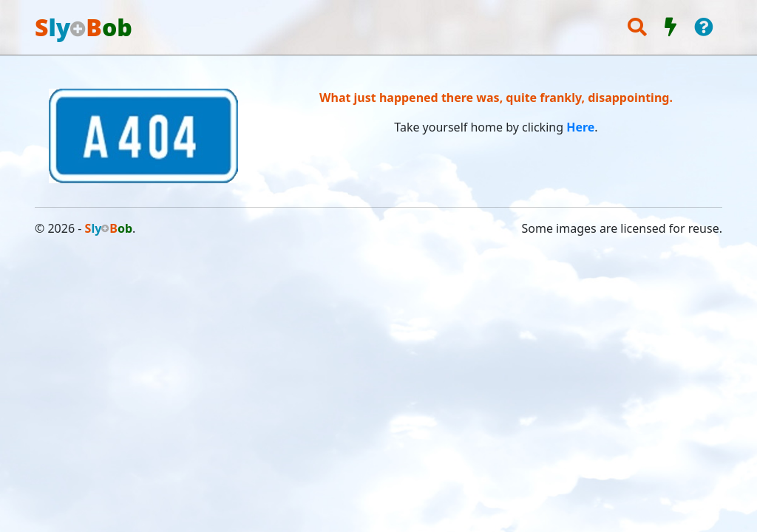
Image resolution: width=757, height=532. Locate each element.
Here (580, 127)
